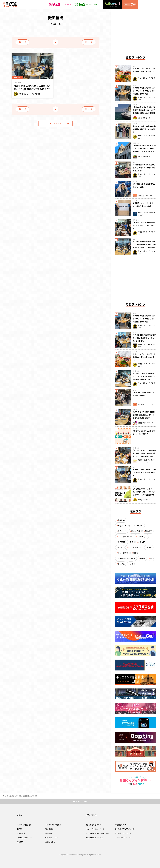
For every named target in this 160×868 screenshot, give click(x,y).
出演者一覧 (21, 833)
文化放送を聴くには (24, 838)
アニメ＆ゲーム (61, 4)
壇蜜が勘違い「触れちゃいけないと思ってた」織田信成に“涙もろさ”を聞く (32, 89)
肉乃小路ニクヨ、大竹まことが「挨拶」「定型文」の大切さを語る (144, 473)
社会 (131, 564)
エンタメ (121, 564)
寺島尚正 (141, 542)
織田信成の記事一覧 (30, 796)
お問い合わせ (50, 842)
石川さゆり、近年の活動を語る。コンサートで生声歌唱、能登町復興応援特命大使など (144, 376)
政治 (152, 558)
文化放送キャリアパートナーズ (98, 833)
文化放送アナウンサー (127, 558)
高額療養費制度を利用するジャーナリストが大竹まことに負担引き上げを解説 (144, 91)
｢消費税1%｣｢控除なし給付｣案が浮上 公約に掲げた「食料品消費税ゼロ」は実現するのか (144, 148)
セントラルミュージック (95, 829)
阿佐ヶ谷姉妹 (123, 553)
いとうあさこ (142, 537)
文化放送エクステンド (123, 833)
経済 (131, 542)
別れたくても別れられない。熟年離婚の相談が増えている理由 (144, 129)
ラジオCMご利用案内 (53, 825)
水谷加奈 (121, 520)
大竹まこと (122, 531)
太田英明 (121, 542)
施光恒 (143, 558)
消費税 (136, 553)
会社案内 (20, 842)
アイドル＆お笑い (87, 4)
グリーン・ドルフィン (123, 838)
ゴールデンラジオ (125, 537)
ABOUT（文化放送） (24, 825)
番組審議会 (50, 829)
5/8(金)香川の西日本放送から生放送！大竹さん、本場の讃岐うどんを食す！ (144, 168)
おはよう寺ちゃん (135, 547)
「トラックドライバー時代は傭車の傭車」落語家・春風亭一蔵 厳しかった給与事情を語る (144, 453)
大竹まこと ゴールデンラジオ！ (130, 526)
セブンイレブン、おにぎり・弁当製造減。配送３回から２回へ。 (144, 71)
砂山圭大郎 (136, 531)
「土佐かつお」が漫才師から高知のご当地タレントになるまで (144, 225)
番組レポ (17, 77)
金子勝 (120, 547)
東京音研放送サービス (94, 838)
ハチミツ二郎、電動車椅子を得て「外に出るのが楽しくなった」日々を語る (144, 338)
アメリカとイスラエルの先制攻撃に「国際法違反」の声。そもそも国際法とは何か (144, 415)
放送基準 (49, 833)
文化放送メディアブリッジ (125, 829)
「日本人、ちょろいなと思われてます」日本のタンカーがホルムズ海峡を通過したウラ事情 (144, 110)
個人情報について (52, 838)
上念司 (149, 547)
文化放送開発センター (94, 825)
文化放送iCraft (120, 825)
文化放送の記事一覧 (14, 796)
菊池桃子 (148, 531)
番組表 (19, 829)
